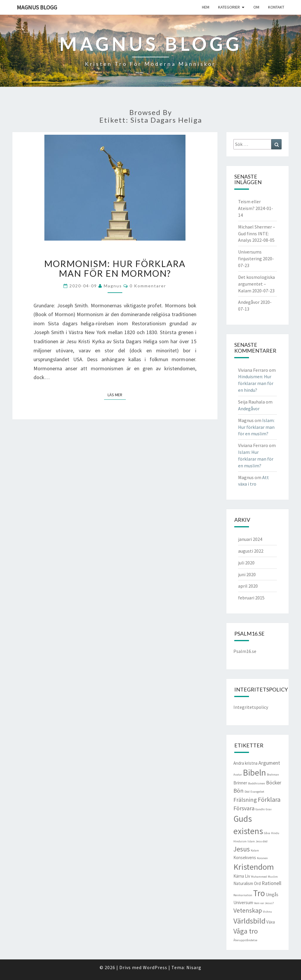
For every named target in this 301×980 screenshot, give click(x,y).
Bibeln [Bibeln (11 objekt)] (254, 772)
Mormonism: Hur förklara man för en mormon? (115, 268)
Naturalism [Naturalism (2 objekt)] (243, 883)
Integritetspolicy (251, 707)
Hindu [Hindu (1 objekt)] (275, 833)
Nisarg (194, 967)
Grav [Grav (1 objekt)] (269, 809)
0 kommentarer (148, 286)
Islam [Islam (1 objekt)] (251, 841)
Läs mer (117, 394)
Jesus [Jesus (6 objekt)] (242, 849)
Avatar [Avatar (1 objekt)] (238, 775)
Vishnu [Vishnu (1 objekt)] (267, 912)
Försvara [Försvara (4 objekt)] (244, 808)
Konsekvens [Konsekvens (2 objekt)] (245, 857)
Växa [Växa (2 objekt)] (271, 922)
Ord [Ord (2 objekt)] (257, 883)
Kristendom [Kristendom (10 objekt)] (254, 867)
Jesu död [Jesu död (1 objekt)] (262, 841)
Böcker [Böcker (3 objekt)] (274, 782)
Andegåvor (249, 302)
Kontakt (276, 7)
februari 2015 (251, 598)
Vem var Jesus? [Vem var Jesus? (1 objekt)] (264, 903)
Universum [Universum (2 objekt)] (243, 902)
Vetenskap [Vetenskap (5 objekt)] (248, 910)
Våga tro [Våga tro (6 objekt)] (246, 931)
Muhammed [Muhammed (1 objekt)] (259, 877)
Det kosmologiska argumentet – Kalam (256, 284)
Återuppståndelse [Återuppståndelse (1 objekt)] (245, 940)
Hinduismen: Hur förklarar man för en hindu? (256, 383)
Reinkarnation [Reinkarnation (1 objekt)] (243, 895)
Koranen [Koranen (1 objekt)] (262, 858)
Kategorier (229, 7)
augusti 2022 (251, 551)
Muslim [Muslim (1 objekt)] (273, 877)
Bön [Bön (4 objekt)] (239, 791)
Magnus (113, 286)
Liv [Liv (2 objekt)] (248, 876)
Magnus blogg (37, 7)
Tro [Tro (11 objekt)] (259, 893)
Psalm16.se (245, 651)
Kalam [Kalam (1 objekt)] (255, 850)
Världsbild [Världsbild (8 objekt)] (249, 921)
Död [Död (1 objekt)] (247, 792)
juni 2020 (247, 574)
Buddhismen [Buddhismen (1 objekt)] (257, 783)
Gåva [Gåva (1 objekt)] (267, 833)
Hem (206, 7)
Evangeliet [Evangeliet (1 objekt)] (257, 792)
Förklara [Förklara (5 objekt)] (269, 799)
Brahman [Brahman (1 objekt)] (273, 775)
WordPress (155, 967)
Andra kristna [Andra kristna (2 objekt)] (245, 763)
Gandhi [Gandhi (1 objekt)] (260, 809)
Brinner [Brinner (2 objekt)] (240, 783)
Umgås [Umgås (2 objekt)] (272, 895)
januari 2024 (250, 539)
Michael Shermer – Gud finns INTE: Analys (257, 234)
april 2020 (248, 586)
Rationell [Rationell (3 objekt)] (271, 883)
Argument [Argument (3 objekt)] (269, 763)
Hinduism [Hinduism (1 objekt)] (240, 841)
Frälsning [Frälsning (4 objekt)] (245, 800)
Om (256, 7)
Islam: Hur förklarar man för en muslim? (256, 427)
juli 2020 (246, 563)
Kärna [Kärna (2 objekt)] (239, 876)
